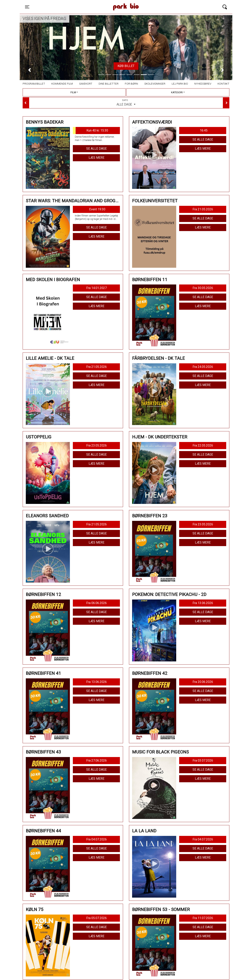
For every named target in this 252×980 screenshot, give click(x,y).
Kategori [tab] (177, 92)
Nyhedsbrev (203, 84)
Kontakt (223, 84)
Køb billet (126, 66)
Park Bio (92, 3)
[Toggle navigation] (27, 7)
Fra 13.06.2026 (203, 603)
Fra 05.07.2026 (96, 918)
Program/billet (34, 84)
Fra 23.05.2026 (96, 445)
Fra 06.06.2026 (96, 603)
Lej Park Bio (180, 84)
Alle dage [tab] (126, 103)
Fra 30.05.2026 (203, 288)
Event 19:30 (97, 209)
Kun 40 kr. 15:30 (90, 131)
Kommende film (62, 84)
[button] (30, 70)
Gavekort (86, 84)
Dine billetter (109, 84)
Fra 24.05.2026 (203, 367)
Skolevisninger (155, 84)
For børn (131, 84)
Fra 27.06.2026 (96, 760)
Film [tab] (73, 92)
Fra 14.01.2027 (96, 288)
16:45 (204, 130)
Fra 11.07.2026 (203, 918)
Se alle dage (96, 149)
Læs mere (96, 158)
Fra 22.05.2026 (203, 445)
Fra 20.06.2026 (203, 682)
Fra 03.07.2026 (203, 760)
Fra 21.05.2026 (203, 209)
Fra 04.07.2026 (96, 839)
